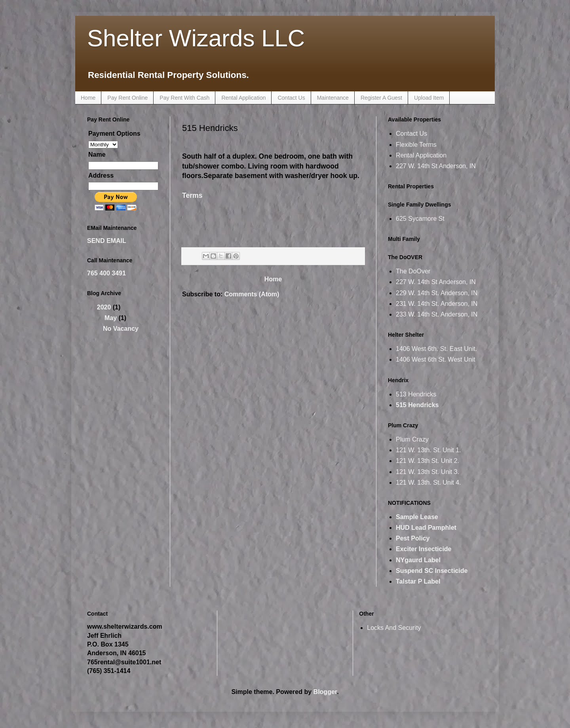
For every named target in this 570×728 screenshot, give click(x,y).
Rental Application (243, 98)
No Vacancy (121, 329)
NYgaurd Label (418, 560)
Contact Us (291, 98)
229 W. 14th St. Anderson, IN (437, 293)
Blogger (325, 692)
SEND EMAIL (107, 241)
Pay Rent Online (127, 98)
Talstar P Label (418, 581)
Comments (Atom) (252, 294)
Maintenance (333, 98)
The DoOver (413, 271)
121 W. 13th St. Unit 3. (427, 472)
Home (88, 98)
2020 (105, 307)
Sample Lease (417, 517)
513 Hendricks (416, 394)
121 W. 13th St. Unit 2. (427, 461)
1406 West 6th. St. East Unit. (436, 349)
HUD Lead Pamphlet (426, 528)
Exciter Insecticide (424, 549)
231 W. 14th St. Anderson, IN (437, 304)
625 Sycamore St (420, 219)
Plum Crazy (412, 439)
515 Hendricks (417, 405)
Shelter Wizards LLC (196, 38)
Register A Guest (381, 98)
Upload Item (429, 98)
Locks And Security (394, 628)
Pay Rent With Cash (184, 98)
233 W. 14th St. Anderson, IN (437, 314)
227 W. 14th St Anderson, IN (436, 166)
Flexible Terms (416, 145)
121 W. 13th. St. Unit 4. (428, 482)
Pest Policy (413, 538)
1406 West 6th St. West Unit (435, 359)
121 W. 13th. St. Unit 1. (428, 450)
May (112, 318)
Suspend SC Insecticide (432, 571)
